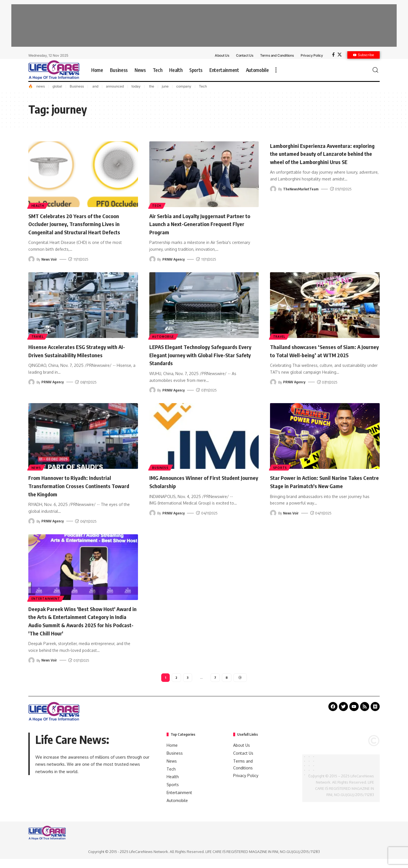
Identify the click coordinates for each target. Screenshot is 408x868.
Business (77, 86)
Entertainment (46, 598)
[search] (375, 70)
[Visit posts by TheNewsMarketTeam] (273, 197)
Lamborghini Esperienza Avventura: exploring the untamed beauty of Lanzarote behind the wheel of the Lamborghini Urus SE (317, 158)
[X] (340, 55)
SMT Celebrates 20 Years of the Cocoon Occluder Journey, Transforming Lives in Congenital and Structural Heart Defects (81, 224)
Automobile (164, 336)
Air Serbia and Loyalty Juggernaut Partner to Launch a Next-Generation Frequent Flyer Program (198, 224)
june (165, 86)
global (57, 86)
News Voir (50, 259)
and (95, 86)
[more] (276, 70)
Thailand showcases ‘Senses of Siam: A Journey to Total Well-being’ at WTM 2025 (322, 355)
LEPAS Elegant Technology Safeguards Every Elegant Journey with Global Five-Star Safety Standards (202, 355)
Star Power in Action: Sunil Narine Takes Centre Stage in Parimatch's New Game (324, 481)
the (151, 86)
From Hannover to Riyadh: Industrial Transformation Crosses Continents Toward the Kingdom (76, 485)
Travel (38, 336)
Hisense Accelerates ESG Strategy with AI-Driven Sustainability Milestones (80, 351)
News (37, 467)
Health (38, 205)
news (41, 86)
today (136, 86)
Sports (280, 467)
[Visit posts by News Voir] (31, 259)
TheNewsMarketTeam (301, 197)
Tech (203, 86)
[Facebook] (333, 55)
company (184, 86)
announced (115, 86)
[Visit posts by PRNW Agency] (152, 259)
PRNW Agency (174, 259)
